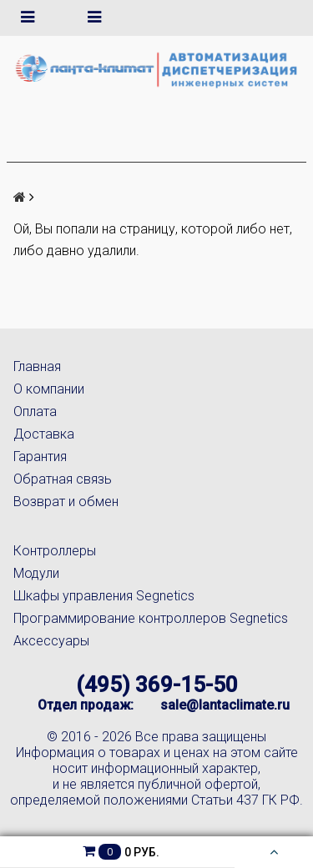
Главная (37, 366)
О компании (49, 389)
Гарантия (40, 457)
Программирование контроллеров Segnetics (151, 618)
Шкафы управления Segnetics (104, 596)
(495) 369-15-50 (157, 685)
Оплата (35, 411)
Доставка (44, 434)
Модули (36, 573)
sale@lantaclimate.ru (225, 705)
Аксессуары (51, 641)
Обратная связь (63, 479)
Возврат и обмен (66, 502)
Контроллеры (55, 551)
